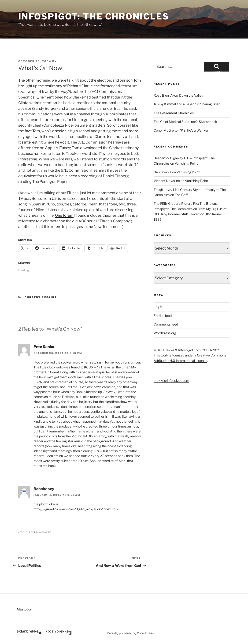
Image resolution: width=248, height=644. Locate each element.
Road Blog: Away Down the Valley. (179, 95)
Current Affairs (41, 297)
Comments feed (166, 324)
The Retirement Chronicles (174, 113)
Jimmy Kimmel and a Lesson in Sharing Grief (187, 104)
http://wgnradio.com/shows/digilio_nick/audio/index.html (76, 509)
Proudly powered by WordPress (130, 633)
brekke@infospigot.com (171, 381)
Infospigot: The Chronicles (94, 16)
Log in (158, 307)
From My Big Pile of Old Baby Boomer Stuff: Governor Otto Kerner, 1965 (190, 214)
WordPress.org (165, 333)
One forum (64, 215)
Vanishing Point (186, 163)
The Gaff (181, 195)
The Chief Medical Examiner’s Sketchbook (185, 122)
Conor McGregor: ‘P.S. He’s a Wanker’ (181, 130)
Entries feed (163, 316)
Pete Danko (44, 347)
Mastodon (24, 609)
